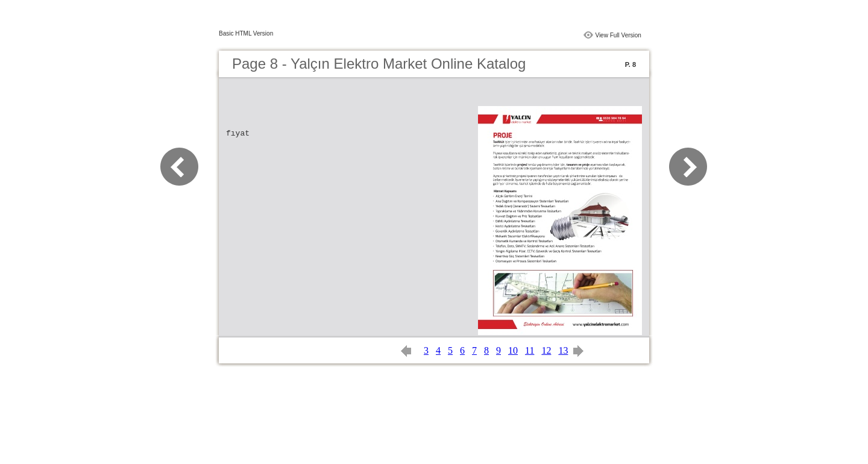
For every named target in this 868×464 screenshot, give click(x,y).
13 (563, 350)
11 (530, 350)
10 (513, 350)
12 (546, 350)
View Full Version (618, 35)
